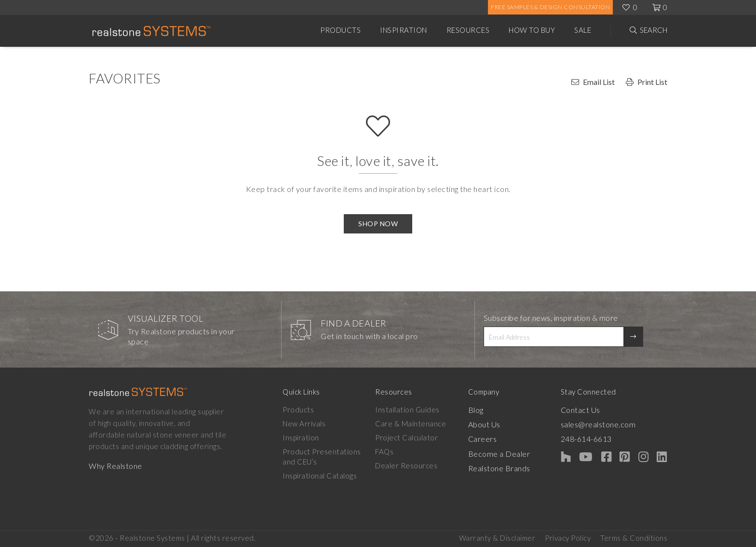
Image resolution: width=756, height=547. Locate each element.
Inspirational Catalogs (320, 476)
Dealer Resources (412, 465)
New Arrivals (304, 424)
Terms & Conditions (634, 538)
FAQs (391, 451)
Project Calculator (413, 438)
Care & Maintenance (417, 424)
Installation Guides (414, 410)
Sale (583, 30)
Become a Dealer (509, 451)
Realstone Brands (510, 465)
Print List (652, 82)
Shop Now (378, 224)
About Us (495, 424)
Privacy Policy (568, 538)
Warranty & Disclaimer (497, 538)
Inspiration (404, 30)
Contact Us (598, 410)
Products (340, 30)
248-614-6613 (604, 438)
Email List (599, 82)
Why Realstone (115, 465)
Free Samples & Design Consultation (550, 7)
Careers (494, 438)
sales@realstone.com (615, 424)
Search (654, 30)
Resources (468, 30)
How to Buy (532, 30)
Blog (487, 410)
